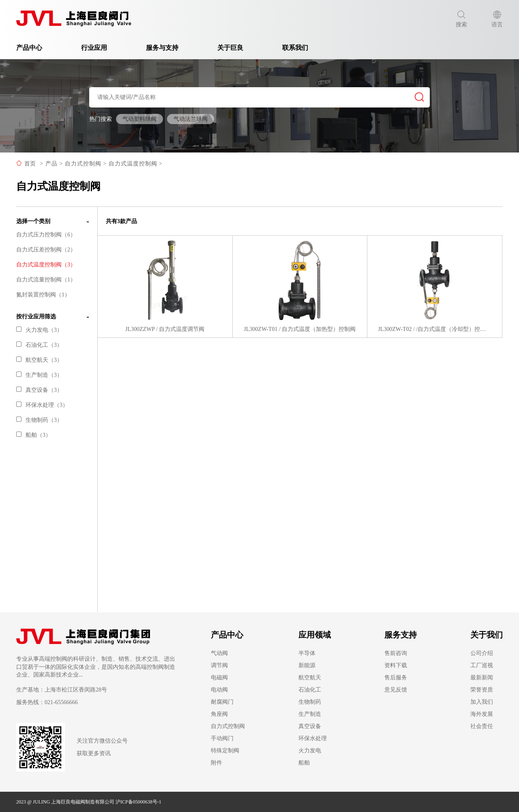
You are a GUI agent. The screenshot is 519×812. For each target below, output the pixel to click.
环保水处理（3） (42, 405)
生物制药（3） (39, 420)
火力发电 (310, 751)
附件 (217, 763)
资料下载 (396, 665)
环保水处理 (313, 738)
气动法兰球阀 (191, 119)
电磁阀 (219, 678)
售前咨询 (396, 653)
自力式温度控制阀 (133, 164)
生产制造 (310, 714)
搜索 (461, 19)
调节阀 (219, 665)
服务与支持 (165, 48)
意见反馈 (396, 690)
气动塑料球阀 (139, 119)
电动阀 (219, 690)
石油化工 (310, 690)
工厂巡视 (482, 665)
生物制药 (310, 702)
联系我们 (295, 48)
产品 (51, 164)
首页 (30, 164)
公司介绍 (482, 653)
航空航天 (310, 678)
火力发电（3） (39, 330)
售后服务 (396, 678)
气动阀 (219, 653)
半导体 (307, 653)
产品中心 (32, 48)
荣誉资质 (482, 690)
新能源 (307, 665)
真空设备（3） (39, 390)
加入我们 (482, 702)
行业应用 (97, 48)
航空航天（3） (39, 360)
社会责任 (482, 726)
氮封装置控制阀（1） (43, 295)
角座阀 (219, 714)
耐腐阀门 (222, 702)
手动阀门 (222, 738)
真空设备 (310, 726)
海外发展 (482, 714)
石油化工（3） (39, 345)
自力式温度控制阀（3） (46, 265)
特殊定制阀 (225, 751)
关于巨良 (234, 48)
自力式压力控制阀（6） (46, 235)
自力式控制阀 (83, 164)
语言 (497, 19)
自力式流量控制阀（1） (46, 280)
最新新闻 (482, 678)
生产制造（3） (39, 375)
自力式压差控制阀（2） (46, 250)
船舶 (304, 763)
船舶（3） (34, 435)
